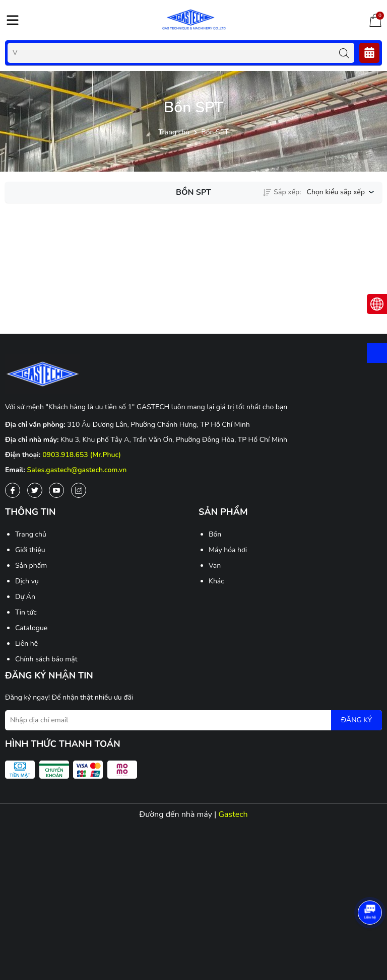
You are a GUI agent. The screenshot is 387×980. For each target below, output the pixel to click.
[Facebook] (13, 490)
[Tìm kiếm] (344, 53)
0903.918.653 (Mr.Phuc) (82, 455)
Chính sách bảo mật (46, 659)
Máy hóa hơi (228, 550)
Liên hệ (26, 644)
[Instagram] (79, 490)
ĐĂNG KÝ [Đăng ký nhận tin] (357, 720)
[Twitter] (35, 490)
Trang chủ (31, 534)
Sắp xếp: (282, 192)
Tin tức (26, 612)
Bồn (215, 534)
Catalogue (31, 628)
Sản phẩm (31, 566)
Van (215, 566)
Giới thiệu (30, 550)
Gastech (233, 814)
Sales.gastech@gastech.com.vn (77, 470)
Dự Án (25, 597)
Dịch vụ (27, 581)
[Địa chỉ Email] (193, 720)
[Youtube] (56, 490)
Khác (216, 581)
